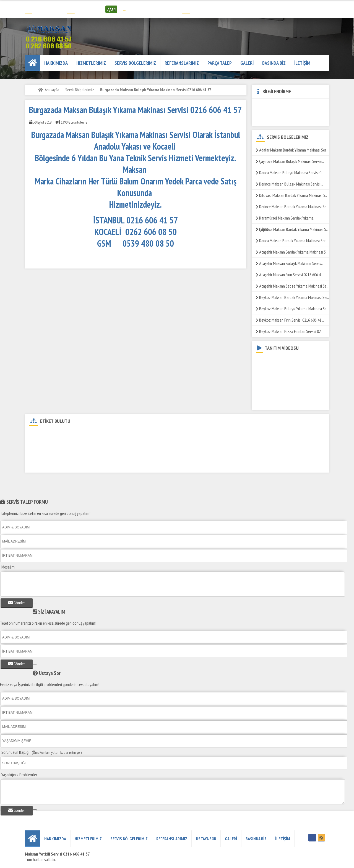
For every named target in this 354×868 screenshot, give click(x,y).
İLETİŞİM (302, 63)
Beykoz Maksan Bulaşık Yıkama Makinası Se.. (292, 309)
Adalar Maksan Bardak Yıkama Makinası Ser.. (292, 150)
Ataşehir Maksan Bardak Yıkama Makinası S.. (292, 252)
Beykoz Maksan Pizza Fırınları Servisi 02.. (289, 331)
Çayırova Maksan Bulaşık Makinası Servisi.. (290, 161)
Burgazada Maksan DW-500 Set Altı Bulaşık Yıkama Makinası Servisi (82, 436)
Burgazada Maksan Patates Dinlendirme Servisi (245, 446)
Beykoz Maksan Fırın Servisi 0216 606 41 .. (290, 320)
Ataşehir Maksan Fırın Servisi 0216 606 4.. (289, 275)
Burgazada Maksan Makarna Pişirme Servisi (63, 455)
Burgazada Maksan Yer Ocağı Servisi (124, 465)
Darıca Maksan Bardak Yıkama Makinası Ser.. (291, 241)
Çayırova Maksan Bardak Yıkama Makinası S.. (292, 229)
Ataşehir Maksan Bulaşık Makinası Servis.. (289, 263)
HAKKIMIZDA (56, 63)
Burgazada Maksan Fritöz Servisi (116, 446)
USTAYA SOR (206, 839)
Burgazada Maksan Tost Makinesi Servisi (191, 465)
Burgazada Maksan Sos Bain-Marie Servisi (207, 455)
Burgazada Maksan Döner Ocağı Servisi (291, 436)
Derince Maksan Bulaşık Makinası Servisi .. (289, 184)
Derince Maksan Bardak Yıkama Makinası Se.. (292, 207)
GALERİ (247, 63)
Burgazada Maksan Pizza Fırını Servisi (59, 465)
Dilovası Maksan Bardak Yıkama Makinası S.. (291, 195)
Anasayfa (52, 90)
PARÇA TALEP (220, 63)
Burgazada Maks (244, 465)
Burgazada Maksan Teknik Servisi (167, 436)
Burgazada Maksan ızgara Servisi (175, 446)
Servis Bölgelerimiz (135, 63)
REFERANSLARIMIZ (182, 63)
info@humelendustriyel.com (152, 9)
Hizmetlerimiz (91, 63)
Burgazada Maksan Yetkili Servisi (227, 436)
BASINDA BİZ (274, 63)
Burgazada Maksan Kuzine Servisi (56, 446)
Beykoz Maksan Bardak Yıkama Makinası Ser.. (292, 297)
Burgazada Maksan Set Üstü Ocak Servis (136, 455)
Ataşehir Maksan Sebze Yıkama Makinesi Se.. (292, 286)
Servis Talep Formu (203, 9)
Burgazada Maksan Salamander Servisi (277, 455)
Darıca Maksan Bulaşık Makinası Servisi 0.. (289, 173)
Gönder (17, 603)
